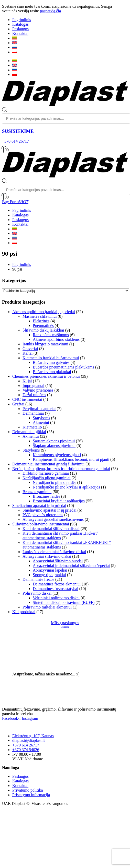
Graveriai (30, 349)
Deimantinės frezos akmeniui (57, 584)
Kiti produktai (24, 612)
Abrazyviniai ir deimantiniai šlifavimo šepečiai (71, 566)
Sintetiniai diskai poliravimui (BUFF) (64, 602)
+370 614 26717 (15, 141)
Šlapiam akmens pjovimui (54, 446)
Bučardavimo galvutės (51, 362)
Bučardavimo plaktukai (52, 372)
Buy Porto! (15, 202)
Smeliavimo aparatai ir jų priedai (39, 506)
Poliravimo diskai (37, 593)
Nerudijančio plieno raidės (55, 482)
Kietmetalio (32, 427)
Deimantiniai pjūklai (29, 432)
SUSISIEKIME (18, 131)
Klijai (27, 381)
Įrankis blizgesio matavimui (45, 344)
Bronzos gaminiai (37, 492)
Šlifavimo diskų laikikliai (43, 330)
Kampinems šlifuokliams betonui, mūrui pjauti (71, 459)
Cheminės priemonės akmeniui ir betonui (46, 376)
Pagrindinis (22, 20)
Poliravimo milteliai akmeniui (47, 607)
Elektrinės (41, 321)
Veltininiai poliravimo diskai (56, 598)
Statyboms (41, 418)
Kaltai (28, 353)
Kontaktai (20, 33)
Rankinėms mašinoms (51, 335)
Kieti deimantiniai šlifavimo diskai (51, 529)
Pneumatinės (43, 326)
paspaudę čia (50, 11)
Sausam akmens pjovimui (54, 441)
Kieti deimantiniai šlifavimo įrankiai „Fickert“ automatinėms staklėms (61, 536)
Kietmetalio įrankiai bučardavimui (51, 358)
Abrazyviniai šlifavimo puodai (58, 561)
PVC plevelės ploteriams (43, 515)
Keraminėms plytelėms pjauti (57, 455)
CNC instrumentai (27, 399)
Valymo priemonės (38, 390)
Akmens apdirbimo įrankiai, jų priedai (44, 312)
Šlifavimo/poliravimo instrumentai (41, 524)
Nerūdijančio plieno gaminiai (47, 478)
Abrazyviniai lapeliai (50, 570)
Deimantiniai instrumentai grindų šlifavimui (48, 464)
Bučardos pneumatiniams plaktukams (63, 367)
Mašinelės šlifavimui (40, 316)
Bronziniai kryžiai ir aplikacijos (59, 501)
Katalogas (20, 24)
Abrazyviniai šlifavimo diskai (47, 556)
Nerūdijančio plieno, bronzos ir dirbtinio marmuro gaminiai (61, 469)
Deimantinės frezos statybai (56, 589)
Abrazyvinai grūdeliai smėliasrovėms (53, 519)
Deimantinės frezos (38, 579)
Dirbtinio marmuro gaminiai (46, 473)
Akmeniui (41, 422)
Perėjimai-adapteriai (39, 409)
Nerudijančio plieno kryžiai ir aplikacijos (66, 487)
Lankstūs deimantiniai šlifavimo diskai (54, 552)
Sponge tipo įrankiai (49, 575)
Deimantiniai (33, 413)
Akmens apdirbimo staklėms (56, 339)
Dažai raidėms (34, 395)
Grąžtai (18, 404)
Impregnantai (33, 386)
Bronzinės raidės (46, 496)
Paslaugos (20, 29)
